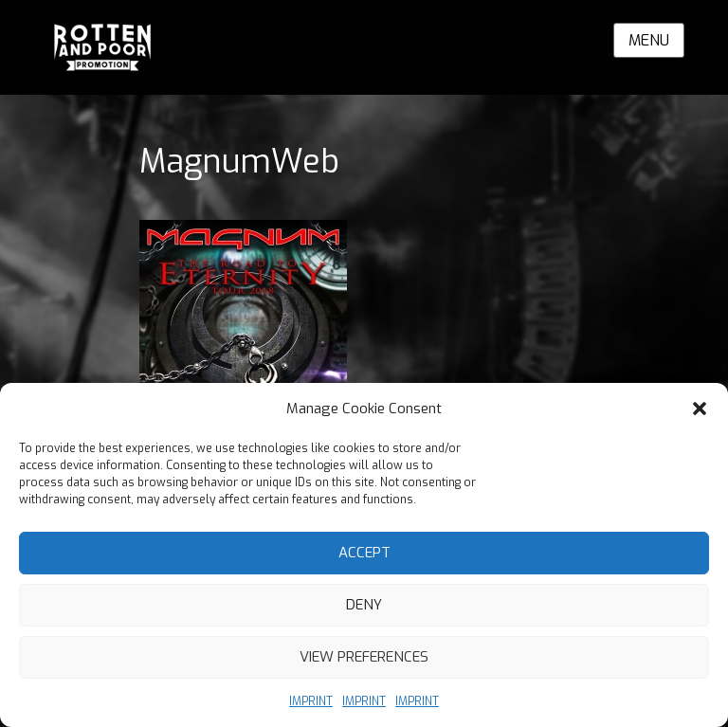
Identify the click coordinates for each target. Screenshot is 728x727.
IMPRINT (311, 701)
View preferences (364, 657)
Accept (364, 553)
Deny (364, 605)
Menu (649, 40)
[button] (700, 409)
